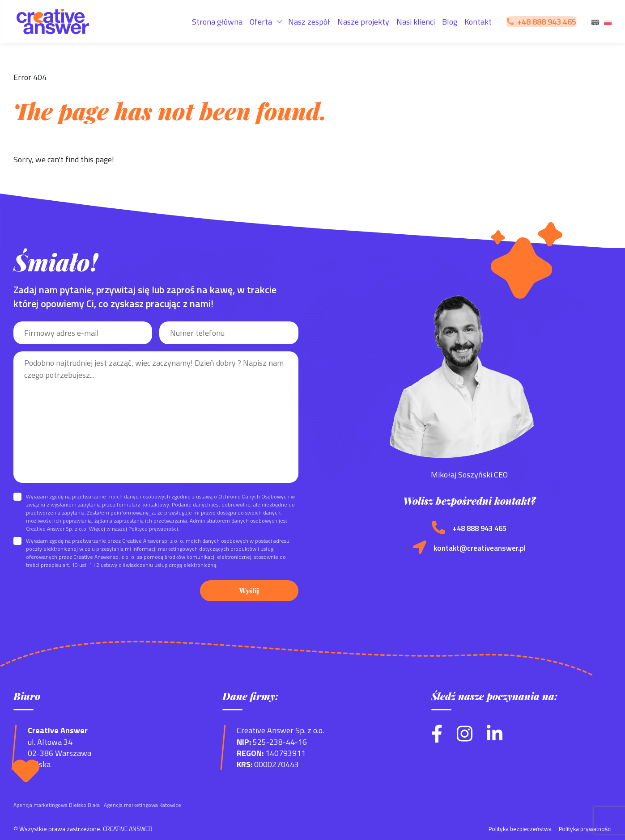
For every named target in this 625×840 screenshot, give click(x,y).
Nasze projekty (363, 22)
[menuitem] (595, 22)
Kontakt (478, 22)
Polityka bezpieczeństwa (515, 829)
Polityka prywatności (584, 829)
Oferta (261, 22)
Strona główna (217, 22)
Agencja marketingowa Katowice (142, 805)
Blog (450, 22)
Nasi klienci (416, 22)
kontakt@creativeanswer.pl (480, 549)
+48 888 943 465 (480, 529)
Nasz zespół (309, 22)
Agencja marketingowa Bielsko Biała (57, 805)
